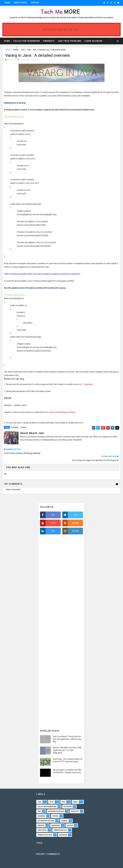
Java (28, 60)
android (41, 818)
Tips (21, 48)
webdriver (56, 818)
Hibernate (49, 41)
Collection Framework (27, 41)
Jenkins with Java (45, 828)
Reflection (42, 823)
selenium (41, 809)
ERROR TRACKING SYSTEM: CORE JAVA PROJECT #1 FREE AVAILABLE (67, 743)
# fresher (15, 428)
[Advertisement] (60, 602)
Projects (10, 48)
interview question (56, 804)
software (67, 800)
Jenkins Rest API (60, 823)
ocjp (33, 60)
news (75, 795)
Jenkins (64, 814)
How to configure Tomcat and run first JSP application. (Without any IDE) (67, 732)
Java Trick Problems (70, 41)
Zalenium (63, 828)
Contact (35, 3)
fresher (22, 60)
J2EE (39, 804)
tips (37, 60)
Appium (70, 818)
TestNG (55, 809)
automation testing (46, 814)
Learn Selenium (93, 41)
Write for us (20, 3)
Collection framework (47, 800)
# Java (23, 428)
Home (7, 3)
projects (75, 804)
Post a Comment (13, 482)
